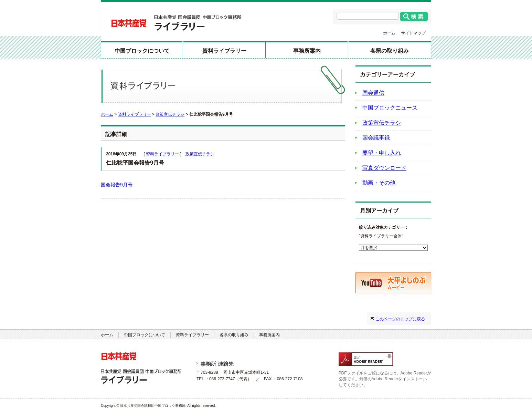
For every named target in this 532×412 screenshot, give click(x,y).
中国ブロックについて (142, 51)
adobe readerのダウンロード (366, 359)
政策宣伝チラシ (170, 114)
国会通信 (373, 93)
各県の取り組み (390, 51)
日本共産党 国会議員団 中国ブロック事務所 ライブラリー (177, 23)
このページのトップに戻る (400, 319)
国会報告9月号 (117, 185)
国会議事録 (376, 138)
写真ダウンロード (384, 168)
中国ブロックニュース (390, 108)
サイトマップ (413, 33)
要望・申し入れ (382, 153)
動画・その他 (379, 183)
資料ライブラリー (224, 51)
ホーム (389, 33)
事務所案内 (307, 51)
